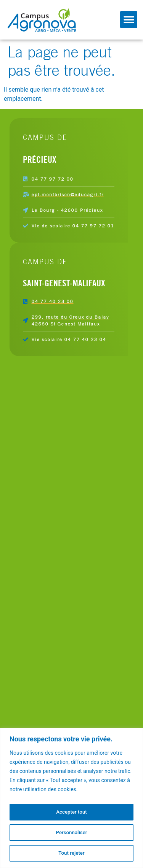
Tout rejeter (72, 853)
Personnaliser (71, 833)
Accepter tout (71, 812)
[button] (129, 20)
